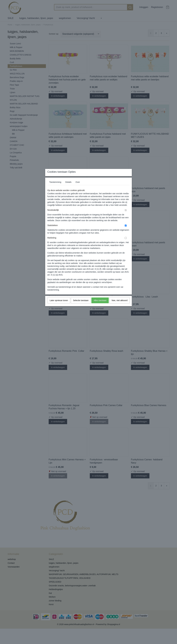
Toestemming (55, 188)
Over (78, 188)
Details (68, 188)
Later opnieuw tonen (59, 306)
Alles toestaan (100, 306)
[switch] (126, 216)
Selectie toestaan (81, 306)
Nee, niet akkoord (120, 306)
